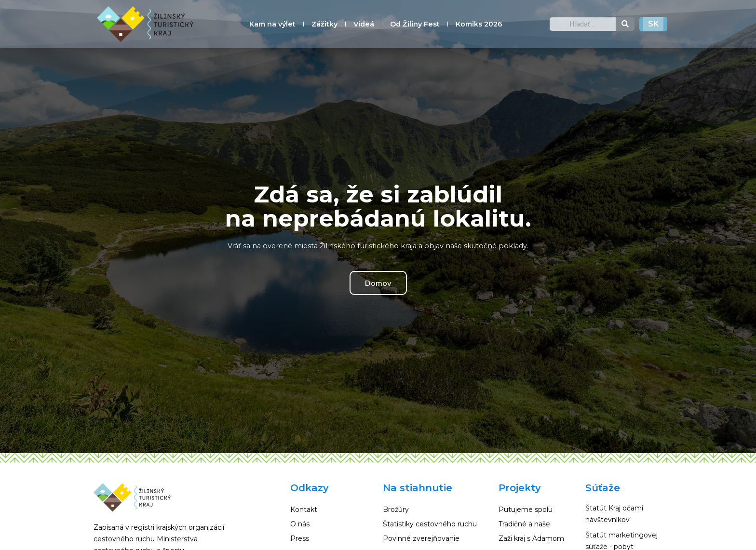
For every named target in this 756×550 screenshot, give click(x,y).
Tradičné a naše (524, 524)
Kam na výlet (272, 24)
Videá (364, 24)
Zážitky (324, 24)
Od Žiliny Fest (415, 24)
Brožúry (396, 510)
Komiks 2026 (479, 24)
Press (300, 538)
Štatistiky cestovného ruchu (430, 524)
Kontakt (304, 510)
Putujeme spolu (526, 510)
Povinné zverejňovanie (421, 538)
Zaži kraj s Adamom (531, 538)
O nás (300, 524)
